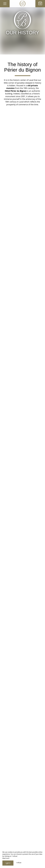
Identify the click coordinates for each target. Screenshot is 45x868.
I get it (8, 863)
